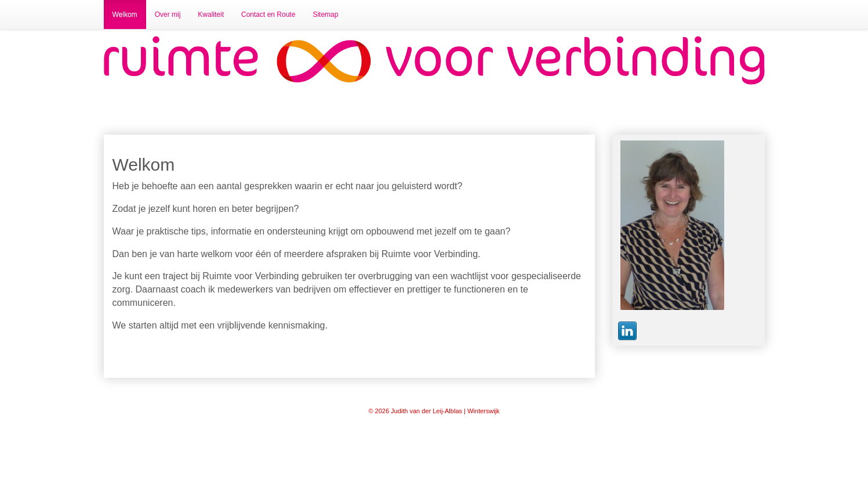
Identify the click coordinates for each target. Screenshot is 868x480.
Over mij (168, 15)
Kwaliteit (211, 15)
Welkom (125, 15)
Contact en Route (268, 15)
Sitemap (325, 15)
